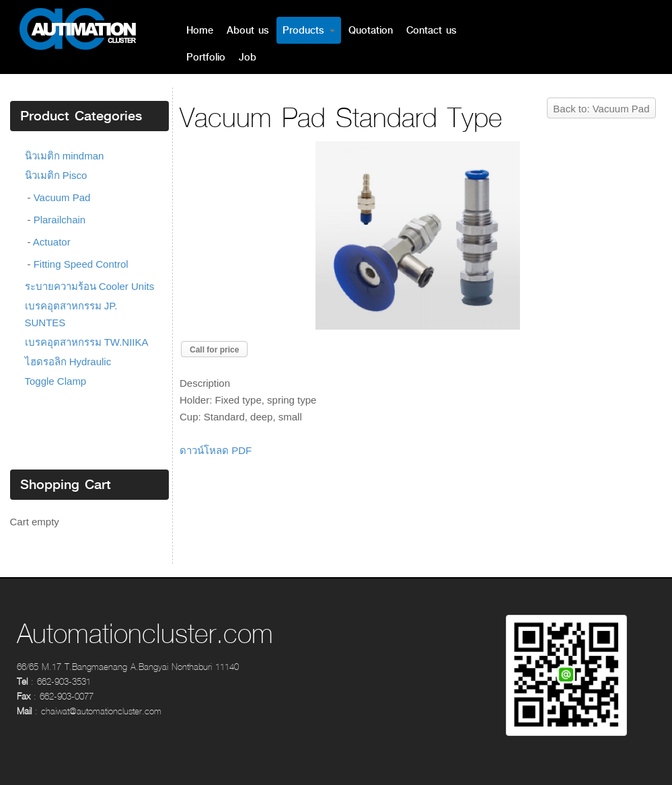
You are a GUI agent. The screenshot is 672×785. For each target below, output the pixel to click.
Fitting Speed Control (81, 264)
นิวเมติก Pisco (56, 175)
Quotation (371, 30)
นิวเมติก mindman (65, 156)
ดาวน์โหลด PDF (216, 450)
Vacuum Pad (62, 197)
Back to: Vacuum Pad (601, 109)
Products (309, 30)
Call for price (214, 350)
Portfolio (206, 57)
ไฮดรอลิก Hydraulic (68, 362)
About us (248, 30)
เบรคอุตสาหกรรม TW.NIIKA (87, 342)
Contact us (432, 30)
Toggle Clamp (56, 381)
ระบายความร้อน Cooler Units (90, 286)
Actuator (52, 242)
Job (248, 57)
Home (200, 30)
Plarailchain (60, 220)
